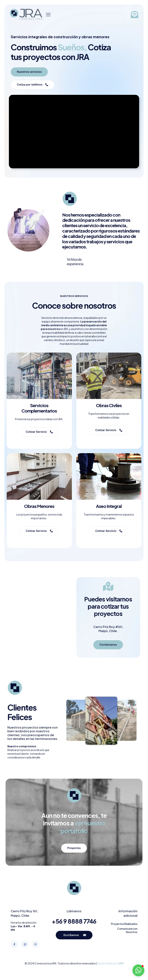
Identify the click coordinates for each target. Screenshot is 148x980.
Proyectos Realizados (124, 924)
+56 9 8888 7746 (74, 921)
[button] (138, 970)
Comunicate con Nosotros (127, 930)
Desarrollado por (110, 963)
